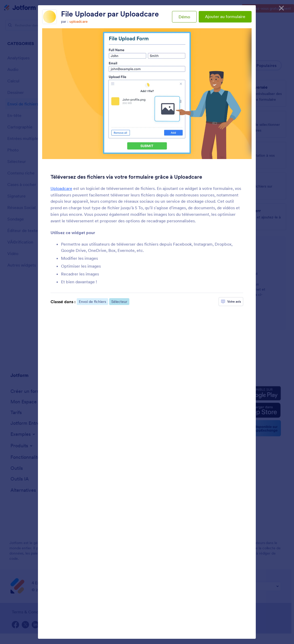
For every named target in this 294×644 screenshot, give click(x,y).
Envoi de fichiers (92, 302)
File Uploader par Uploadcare (110, 14)
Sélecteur (119, 302)
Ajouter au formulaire (225, 16)
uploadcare (79, 21)
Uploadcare (61, 188)
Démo (184, 17)
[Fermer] (281, 8)
